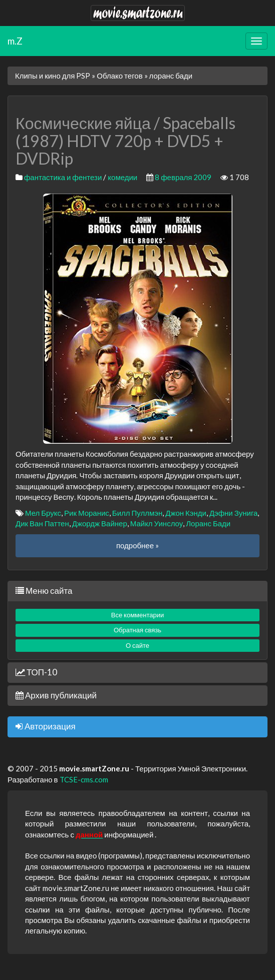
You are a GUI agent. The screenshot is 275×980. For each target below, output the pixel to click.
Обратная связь (137, 630)
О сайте (137, 645)
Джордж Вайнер (100, 523)
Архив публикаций (56, 695)
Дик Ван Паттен (42, 523)
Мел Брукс (43, 513)
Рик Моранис (87, 513)
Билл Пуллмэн (137, 513)
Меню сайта (44, 591)
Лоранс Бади (208, 523)
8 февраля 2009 (183, 177)
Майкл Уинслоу (157, 523)
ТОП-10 (36, 672)
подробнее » (137, 545)
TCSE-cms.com (84, 779)
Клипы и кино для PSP (53, 76)
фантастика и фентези (63, 177)
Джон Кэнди (186, 513)
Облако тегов (119, 76)
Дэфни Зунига (234, 513)
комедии (122, 177)
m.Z (15, 41)
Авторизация (46, 726)
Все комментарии (138, 615)
